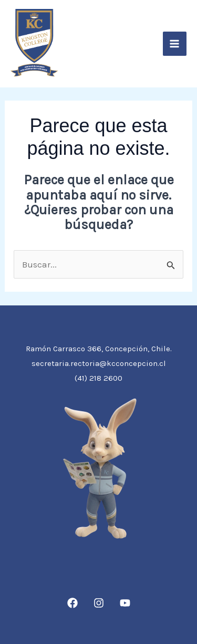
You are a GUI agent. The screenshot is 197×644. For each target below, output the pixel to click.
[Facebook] (72, 603)
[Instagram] (99, 603)
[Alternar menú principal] (175, 44)
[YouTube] (125, 603)
